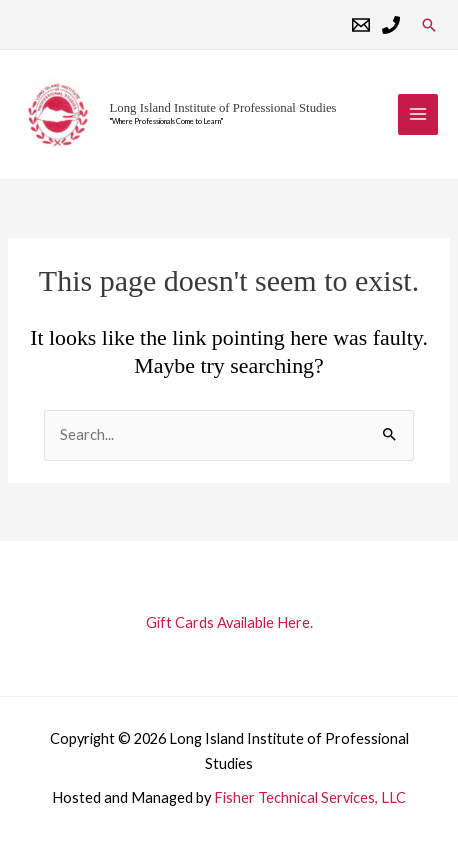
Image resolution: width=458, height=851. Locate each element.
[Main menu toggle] (418, 114)
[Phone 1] (391, 25)
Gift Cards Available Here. (229, 622)
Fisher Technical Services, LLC (310, 797)
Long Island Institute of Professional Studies (223, 108)
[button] (429, 25)
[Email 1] (361, 25)
